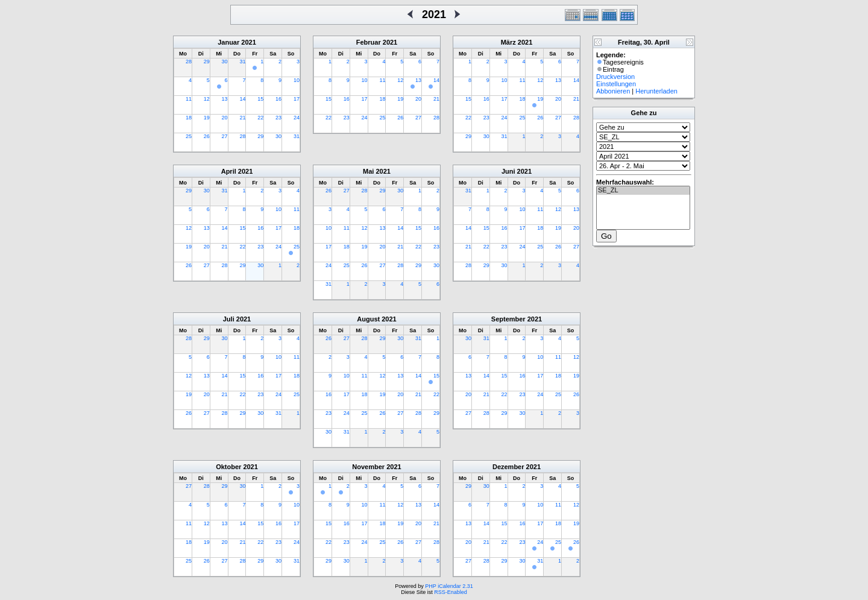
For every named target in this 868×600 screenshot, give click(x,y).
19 (207, 118)
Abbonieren (613, 91)
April (229, 171)
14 (242, 99)
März (508, 42)
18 (189, 118)
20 (225, 118)
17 (297, 99)
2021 (248, 42)
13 (225, 99)
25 (189, 136)
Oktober (228, 467)
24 (297, 118)
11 (189, 99)
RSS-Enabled (451, 592)
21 (242, 118)
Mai (368, 171)
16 (278, 99)
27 (225, 136)
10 (297, 80)
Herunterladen (656, 91)
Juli (229, 319)
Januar (228, 42)
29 (207, 62)
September (508, 319)
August (368, 319)
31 (242, 62)
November (368, 467)
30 (225, 62)
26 (207, 136)
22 (260, 118)
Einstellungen (616, 84)
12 (207, 99)
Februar (369, 42)
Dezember (508, 467)
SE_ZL (643, 191)
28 (189, 62)
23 (278, 118)
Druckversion (615, 77)
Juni (508, 171)
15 (260, 99)
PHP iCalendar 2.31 (449, 586)
